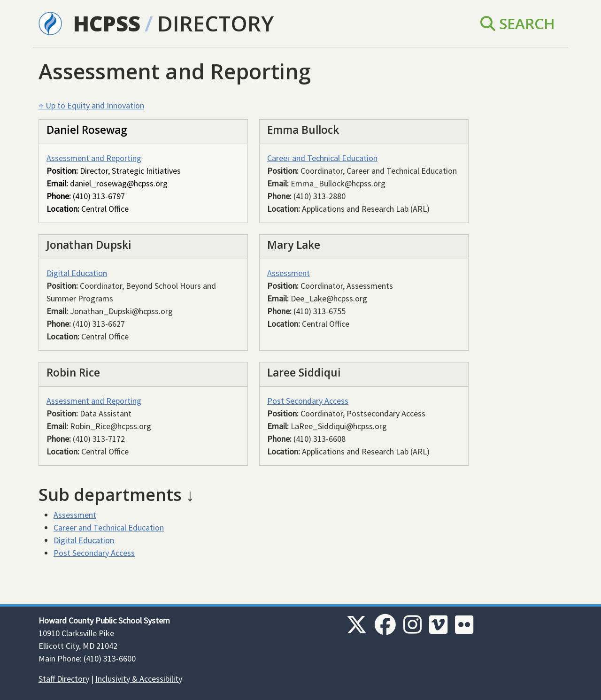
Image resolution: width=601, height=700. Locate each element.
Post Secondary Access (308, 401)
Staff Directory (64, 679)
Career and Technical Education (322, 158)
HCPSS (107, 23)
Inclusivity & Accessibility (139, 679)
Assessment (289, 273)
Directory (216, 23)
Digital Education (77, 273)
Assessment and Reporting (94, 158)
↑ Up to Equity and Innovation (91, 105)
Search (518, 23)
